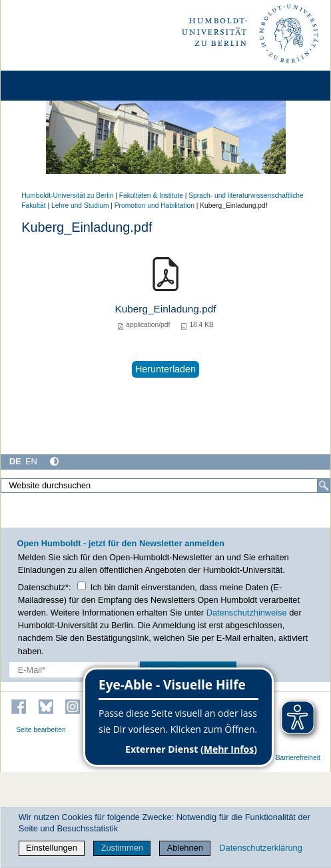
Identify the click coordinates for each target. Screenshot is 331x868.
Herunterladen (165, 369)
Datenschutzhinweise (247, 613)
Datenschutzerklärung (260, 848)
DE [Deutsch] (15, 461)
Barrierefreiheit (298, 758)
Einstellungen (52, 848)
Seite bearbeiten (41, 730)
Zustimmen (122, 848)
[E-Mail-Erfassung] (74, 670)
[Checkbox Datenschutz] (82, 586)
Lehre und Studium (80, 206)
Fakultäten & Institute (151, 196)
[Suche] (324, 486)
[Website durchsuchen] (165, 486)
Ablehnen (185, 848)
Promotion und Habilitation (155, 206)
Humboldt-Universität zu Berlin (67, 196)
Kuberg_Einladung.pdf (165, 309)
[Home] (48, 86)
